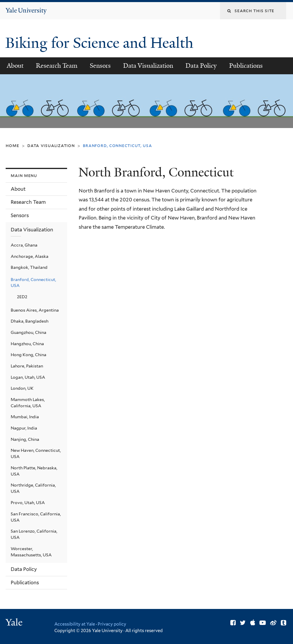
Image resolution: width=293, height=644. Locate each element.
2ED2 (22, 297)
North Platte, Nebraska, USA (34, 471)
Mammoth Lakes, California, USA (28, 403)
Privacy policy (112, 624)
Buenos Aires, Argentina (35, 310)
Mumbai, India (25, 417)
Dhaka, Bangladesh (30, 321)
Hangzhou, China (27, 344)
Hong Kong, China (28, 355)
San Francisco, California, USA (36, 517)
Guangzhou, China (28, 332)
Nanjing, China (25, 439)
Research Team (57, 66)
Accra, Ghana (24, 245)
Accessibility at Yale (75, 624)
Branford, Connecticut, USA (33, 283)
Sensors (100, 66)
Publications (246, 66)
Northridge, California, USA (33, 488)
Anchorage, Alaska (30, 256)
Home (12, 145)
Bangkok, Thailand (29, 267)
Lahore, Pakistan (27, 366)
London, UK (22, 388)
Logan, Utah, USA (28, 377)
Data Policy (201, 66)
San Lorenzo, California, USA (34, 534)
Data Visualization (148, 66)
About (15, 66)
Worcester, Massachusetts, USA (31, 552)
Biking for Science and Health (101, 43)
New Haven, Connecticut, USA (36, 453)
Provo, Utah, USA (28, 503)
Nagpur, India (24, 428)
